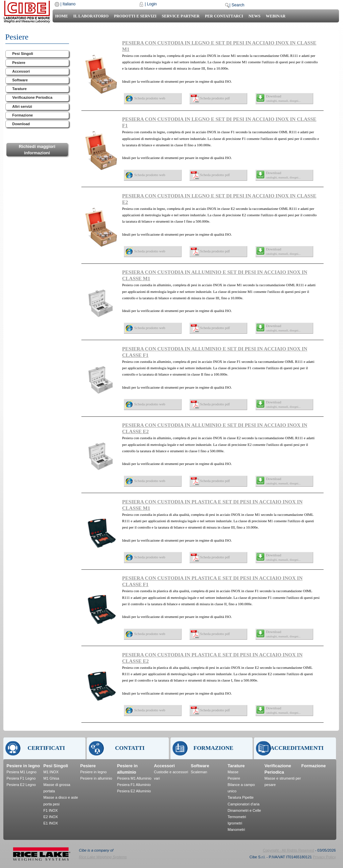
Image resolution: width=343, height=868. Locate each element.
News (254, 16)
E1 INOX (51, 823)
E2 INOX (51, 817)
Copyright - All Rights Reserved (289, 850)
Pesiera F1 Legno (21, 778)
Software (20, 80)
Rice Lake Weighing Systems (103, 857)
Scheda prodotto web (150, 98)
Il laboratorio (91, 16)
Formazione (23, 115)
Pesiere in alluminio (96, 778)
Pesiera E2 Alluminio (134, 791)
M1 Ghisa (51, 778)
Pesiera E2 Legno (21, 785)
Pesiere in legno (23, 766)
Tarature (20, 89)
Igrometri (235, 823)
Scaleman (199, 772)
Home (62, 16)
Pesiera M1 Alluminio (134, 778)
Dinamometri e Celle (245, 810)
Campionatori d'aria (244, 804)
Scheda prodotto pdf (215, 98)
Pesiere (19, 63)
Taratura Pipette (241, 797)
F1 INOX (51, 810)
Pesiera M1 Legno (22, 772)
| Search (237, 5)
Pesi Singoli (23, 54)
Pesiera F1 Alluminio (134, 785)
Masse (233, 772)
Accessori (21, 71)
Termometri (237, 817)
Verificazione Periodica (32, 97)
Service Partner (181, 16)
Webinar (276, 16)
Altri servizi (22, 106)
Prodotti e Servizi (135, 16)
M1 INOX (51, 772)
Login (152, 4)
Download (21, 124)
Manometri (236, 830)
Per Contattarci (224, 16)
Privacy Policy (324, 857)
